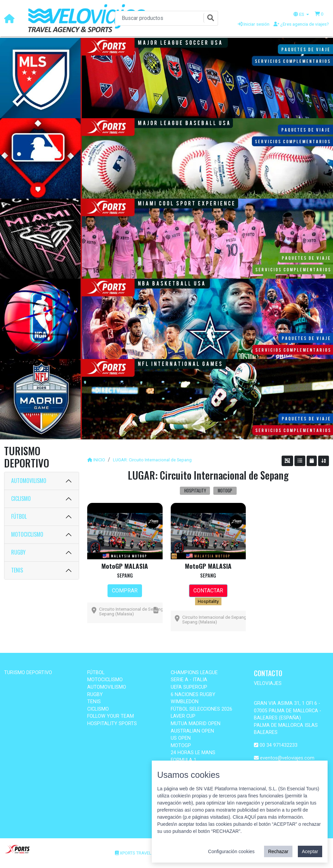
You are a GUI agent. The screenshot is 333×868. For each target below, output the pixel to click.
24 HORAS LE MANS (193, 753)
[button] (319, 14)
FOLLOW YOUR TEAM (111, 716)
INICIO (99, 460)
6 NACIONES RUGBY (193, 695)
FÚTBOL (19, 516)
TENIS (17, 570)
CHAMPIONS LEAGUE (194, 673)
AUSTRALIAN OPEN (192, 731)
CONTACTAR (208, 591)
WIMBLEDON (185, 702)
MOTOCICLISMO (27, 534)
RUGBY (18, 552)
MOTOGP (181, 746)
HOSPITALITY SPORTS (112, 724)
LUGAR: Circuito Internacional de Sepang (152, 460)
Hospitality (208, 601)
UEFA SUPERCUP (189, 687)
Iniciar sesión (254, 24)
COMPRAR (125, 591)
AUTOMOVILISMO (29, 481)
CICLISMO (21, 499)
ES (299, 14)
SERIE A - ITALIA (189, 680)
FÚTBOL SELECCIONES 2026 (201, 709)
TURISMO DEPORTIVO (28, 673)
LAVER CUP (183, 716)
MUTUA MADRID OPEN (196, 724)
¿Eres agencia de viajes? (301, 24)
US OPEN (181, 738)
